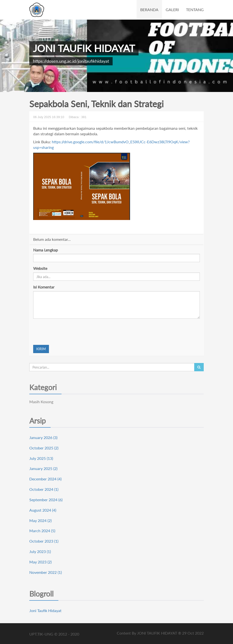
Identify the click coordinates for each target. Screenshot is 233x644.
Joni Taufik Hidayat (45, 610)
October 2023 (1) (44, 541)
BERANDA (149, 10)
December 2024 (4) (45, 479)
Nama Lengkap (46, 250)
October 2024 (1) (44, 489)
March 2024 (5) (42, 531)
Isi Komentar (44, 287)
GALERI (172, 10)
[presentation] (70, 332)
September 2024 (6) (46, 500)
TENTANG (195, 10)
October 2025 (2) (44, 448)
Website (40, 268)
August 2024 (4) (43, 510)
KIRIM (41, 349)
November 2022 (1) (46, 572)
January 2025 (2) (43, 468)
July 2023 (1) (40, 551)
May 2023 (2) (40, 562)
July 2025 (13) (41, 458)
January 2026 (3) (43, 437)
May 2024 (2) (40, 520)
